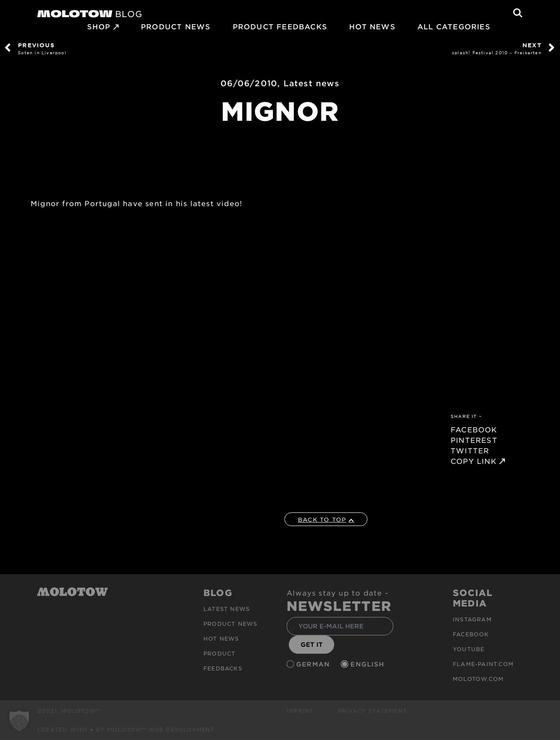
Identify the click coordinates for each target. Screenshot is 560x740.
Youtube (469, 649)
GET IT (312, 644)
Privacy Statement (373, 711)
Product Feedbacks (280, 26)
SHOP (99, 26)
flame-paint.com (483, 664)
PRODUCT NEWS (176, 26)
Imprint (300, 711)
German (314, 664)
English (368, 664)
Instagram (472, 619)
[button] (19, 721)
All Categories (454, 26)
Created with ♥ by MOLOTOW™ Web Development (126, 729)
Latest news (311, 83)
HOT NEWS (372, 26)
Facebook (471, 634)
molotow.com (478, 679)
